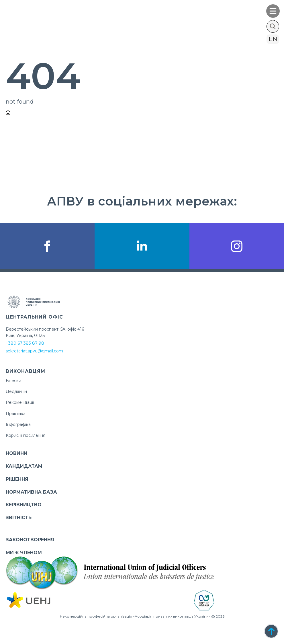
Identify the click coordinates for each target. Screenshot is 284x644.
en (273, 39)
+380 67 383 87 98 (25, 343)
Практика (16, 414)
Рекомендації (20, 402)
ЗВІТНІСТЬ (19, 518)
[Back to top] (271, 631)
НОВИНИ (17, 453)
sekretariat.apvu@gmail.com (34, 351)
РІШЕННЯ (17, 479)
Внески (13, 381)
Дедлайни (16, 391)
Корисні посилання (26, 435)
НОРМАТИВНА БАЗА (31, 492)
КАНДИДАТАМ (24, 466)
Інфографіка (18, 424)
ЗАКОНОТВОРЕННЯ (30, 540)
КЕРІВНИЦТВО (24, 505)
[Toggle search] (273, 26)
